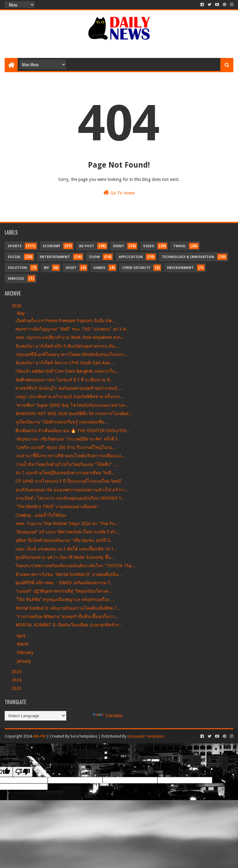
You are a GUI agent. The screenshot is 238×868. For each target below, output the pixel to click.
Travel (180, 246)
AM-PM (39, 736)
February (26, 652)
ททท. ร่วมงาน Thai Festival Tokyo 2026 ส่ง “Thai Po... (67, 524)
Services (16, 279)
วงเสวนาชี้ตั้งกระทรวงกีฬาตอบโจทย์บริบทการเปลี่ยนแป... (70, 456)
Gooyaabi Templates (146, 736)
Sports (15, 246)
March (23, 644)
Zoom (94, 257)
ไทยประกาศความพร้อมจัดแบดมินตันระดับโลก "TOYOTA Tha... (75, 566)
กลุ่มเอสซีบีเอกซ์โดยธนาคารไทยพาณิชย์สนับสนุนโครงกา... (72, 354)
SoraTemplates (84, 736)
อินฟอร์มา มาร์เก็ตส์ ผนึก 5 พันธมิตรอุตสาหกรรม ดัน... (67, 346)
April (22, 636)
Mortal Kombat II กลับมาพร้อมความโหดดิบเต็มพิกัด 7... (68, 608)
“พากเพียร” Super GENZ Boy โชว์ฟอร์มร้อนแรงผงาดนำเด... (72, 405)
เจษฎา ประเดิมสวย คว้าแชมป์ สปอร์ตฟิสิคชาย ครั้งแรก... (69, 397)
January (24, 661)
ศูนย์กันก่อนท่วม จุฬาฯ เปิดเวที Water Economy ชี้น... (65, 557)
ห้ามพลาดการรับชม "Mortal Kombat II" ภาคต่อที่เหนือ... (69, 574)
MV (46, 268)
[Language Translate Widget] (35, 716)
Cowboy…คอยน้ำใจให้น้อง (41, 515)
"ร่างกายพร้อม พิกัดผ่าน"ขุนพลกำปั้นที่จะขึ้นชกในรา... (67, 616)
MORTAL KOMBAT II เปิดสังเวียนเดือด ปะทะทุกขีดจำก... (69, 625)
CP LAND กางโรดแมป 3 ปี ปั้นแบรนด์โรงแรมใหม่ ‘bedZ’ (69, 481)
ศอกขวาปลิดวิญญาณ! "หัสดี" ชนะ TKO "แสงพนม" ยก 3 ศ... (73, 329)
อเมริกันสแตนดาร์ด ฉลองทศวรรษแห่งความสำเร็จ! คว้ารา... (72, 490)
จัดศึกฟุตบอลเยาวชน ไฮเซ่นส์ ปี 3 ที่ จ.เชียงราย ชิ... (64, 380)
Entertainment (55, 257)
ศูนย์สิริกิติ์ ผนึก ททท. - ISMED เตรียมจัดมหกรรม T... (65, 583)
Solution (17, 268)
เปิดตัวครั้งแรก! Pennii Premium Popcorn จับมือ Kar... (66, 321)
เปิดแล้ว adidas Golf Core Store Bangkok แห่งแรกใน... (67, 371)
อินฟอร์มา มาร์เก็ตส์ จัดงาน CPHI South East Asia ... (65, 363)
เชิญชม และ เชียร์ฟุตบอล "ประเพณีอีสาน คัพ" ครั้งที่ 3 (67, 439)
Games (99, 268)
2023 (17, 688)
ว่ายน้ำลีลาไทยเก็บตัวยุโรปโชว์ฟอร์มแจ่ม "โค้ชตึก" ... (66, 464)
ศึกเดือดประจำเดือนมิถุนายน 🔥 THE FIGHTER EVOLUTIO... (73, 431)
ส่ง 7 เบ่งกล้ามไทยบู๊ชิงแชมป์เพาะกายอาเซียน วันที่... (65, 473)
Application (131, 257)
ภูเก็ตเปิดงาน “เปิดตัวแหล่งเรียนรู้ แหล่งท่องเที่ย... (62, 422)
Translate (108, 716)
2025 (17, 672)
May (21, 313)
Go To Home (119, 192)
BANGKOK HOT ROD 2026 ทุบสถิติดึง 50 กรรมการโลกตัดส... (74, 414)
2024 (17, 680)
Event (119, 246)
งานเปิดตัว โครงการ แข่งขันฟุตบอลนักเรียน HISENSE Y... (70, 498)
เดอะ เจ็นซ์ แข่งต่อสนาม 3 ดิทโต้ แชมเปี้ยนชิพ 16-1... (66, 549)
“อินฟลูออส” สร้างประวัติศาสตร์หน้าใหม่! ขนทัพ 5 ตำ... (68, 532)
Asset (71, 268)
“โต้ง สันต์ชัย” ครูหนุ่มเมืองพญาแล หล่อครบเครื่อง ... (65, 599)
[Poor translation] (23, 772)
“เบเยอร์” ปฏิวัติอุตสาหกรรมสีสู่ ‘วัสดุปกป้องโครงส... (64, 591)
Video (149, 246)
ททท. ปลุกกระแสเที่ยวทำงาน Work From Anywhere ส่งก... (70, 337)
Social (14, 257)
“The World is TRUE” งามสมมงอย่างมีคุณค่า (57, 506)
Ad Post (87, 246)
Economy (51, 246)
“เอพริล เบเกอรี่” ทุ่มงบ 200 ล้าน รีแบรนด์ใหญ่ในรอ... (66, 447)
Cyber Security (136, 268)
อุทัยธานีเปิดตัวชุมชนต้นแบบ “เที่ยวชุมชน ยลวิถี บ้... (65, 540)
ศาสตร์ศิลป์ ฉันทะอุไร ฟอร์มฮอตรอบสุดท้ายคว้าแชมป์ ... (69, 388)
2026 (17, 306)
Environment (180, 268)
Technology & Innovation (188, 257)
